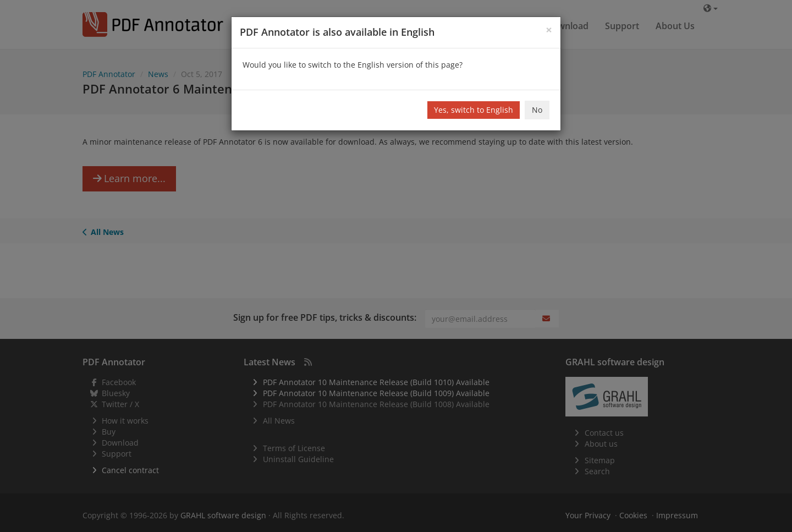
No (537, 110)
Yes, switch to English (474, 110)
